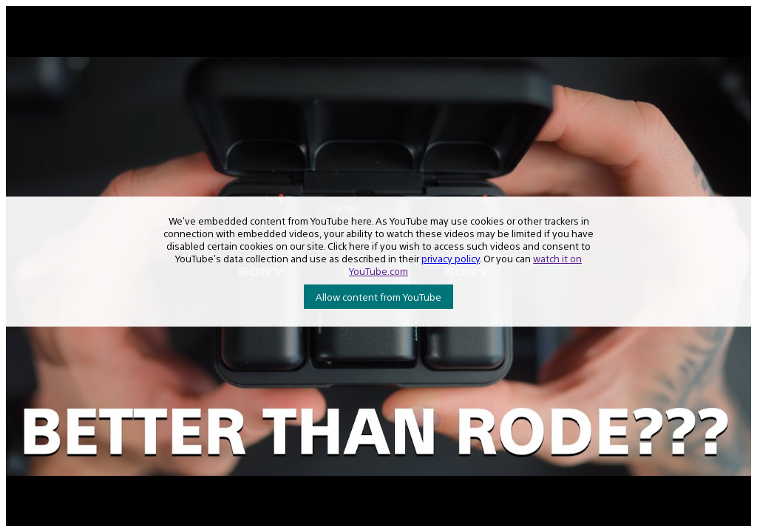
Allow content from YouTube (378, 297)
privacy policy (451, 258)
